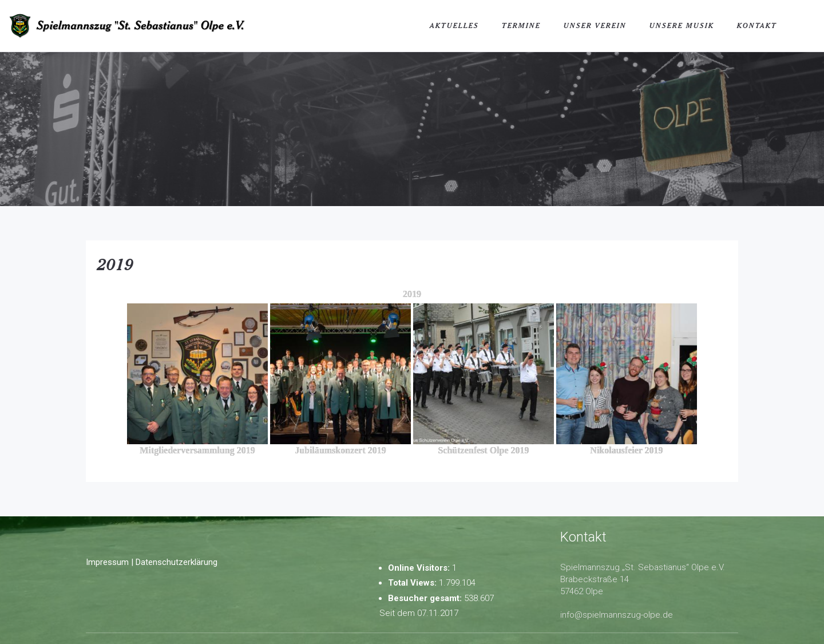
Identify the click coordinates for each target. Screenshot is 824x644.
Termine (521, 25)
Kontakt (757, 25)
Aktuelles (454, 25)
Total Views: (413, 583)
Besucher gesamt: (426, 598)
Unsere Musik (682, 25)
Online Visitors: (420, 568)
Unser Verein (595, 25)
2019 (116, 264)
